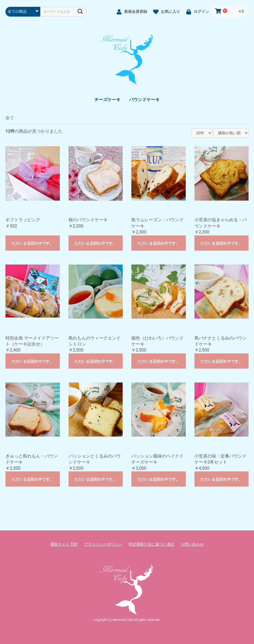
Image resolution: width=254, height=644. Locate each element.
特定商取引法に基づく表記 (151, 544)
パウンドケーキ (144, 100)
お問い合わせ (192, 544)
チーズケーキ (107, 100)
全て (10, 118)
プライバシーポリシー (103, 544)
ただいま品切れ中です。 (33, 243)
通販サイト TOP (64, 544)
